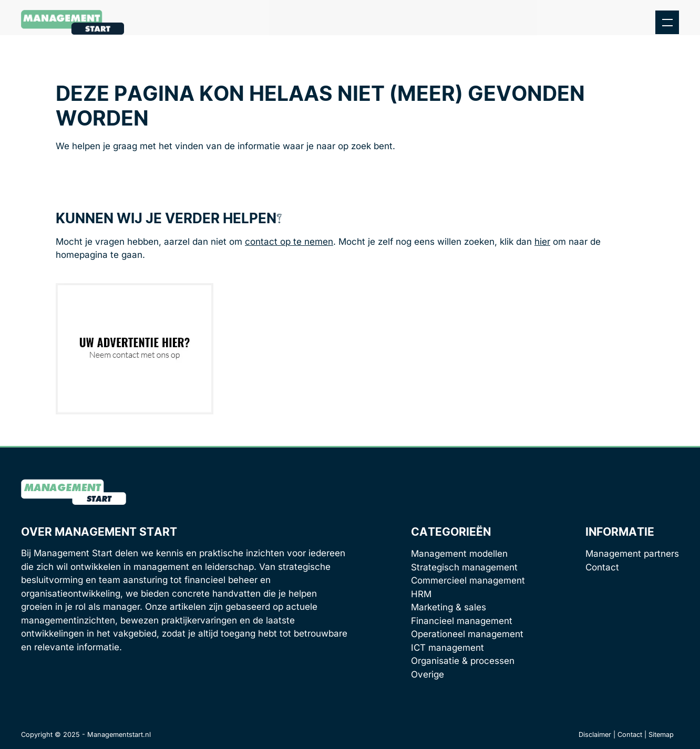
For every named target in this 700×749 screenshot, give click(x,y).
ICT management (447, 648)
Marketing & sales (449, 607)
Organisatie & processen (463, 661)
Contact (602, 567)
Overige (428, 674)
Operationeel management (467, 634)
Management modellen (459, 554)
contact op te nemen (289, 242)
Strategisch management (464, 567)
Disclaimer (595, 735)
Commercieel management (468, 580)
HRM (421, 594)
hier (542, 242)
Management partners (632, 554)
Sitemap (661, 735)
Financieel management (462, 621)
